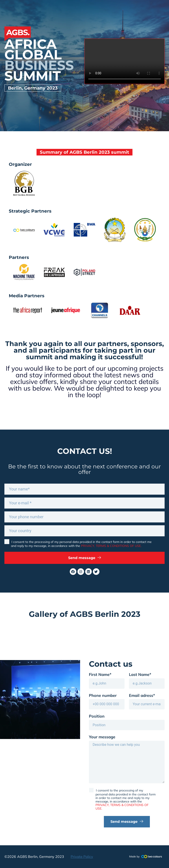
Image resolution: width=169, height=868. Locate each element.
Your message (102, 737)
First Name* (100, 675)
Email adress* (142, 696)
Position (97, 716)
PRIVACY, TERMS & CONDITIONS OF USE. (111, 546)
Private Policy (82, 857)
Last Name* (140, 675)
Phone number (103, 696)
